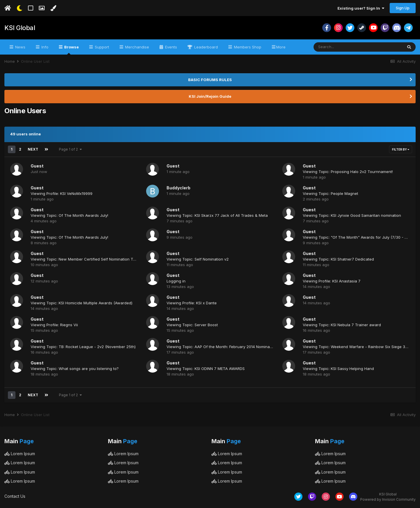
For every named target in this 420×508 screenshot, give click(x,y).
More (281, 47)
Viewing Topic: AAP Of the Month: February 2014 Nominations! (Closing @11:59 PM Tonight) (249, 347)
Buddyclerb (178, 188)
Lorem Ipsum (20, 454)
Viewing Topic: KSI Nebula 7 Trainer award (342, 325)
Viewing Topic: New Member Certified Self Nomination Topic (86, 259)
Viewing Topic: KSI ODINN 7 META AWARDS (206, 369)
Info (44, 47)
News (20, 47)
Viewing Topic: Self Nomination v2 (198, 259)
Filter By (401, 149)
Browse (71, 50)
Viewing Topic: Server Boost (192, 325)
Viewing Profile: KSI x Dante (192, 303)
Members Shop (247, 47)
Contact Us (15, 496)
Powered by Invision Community (388, 499)
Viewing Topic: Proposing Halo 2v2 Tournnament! (348, 172)
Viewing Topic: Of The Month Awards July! (69, 215)
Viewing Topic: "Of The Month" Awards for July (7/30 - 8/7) (357, 237)
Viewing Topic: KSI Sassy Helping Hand (338, 369)
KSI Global (20, 28)
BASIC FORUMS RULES (210, 80)
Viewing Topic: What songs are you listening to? (75, 369)
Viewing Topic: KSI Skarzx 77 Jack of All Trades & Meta (217, 215)
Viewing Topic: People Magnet (330, 193)
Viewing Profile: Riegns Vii (54, 325)
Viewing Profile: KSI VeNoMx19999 (62, 193)
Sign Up (403, 8)
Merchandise (136, 47)
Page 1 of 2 (70, 149)
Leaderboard (205, 47)
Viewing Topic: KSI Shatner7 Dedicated (338, 259)
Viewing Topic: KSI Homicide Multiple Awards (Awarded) (82, 303)
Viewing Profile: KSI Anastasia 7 (332, 281)
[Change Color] (53, 8)
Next (33, 149)
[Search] (342, 47)
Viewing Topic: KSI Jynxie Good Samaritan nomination (352, 215)
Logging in (176, 281)
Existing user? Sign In (361, 8)
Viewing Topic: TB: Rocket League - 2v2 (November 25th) (83, 347)
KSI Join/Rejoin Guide (210, 96)
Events (170, 47)
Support (101, 47)
